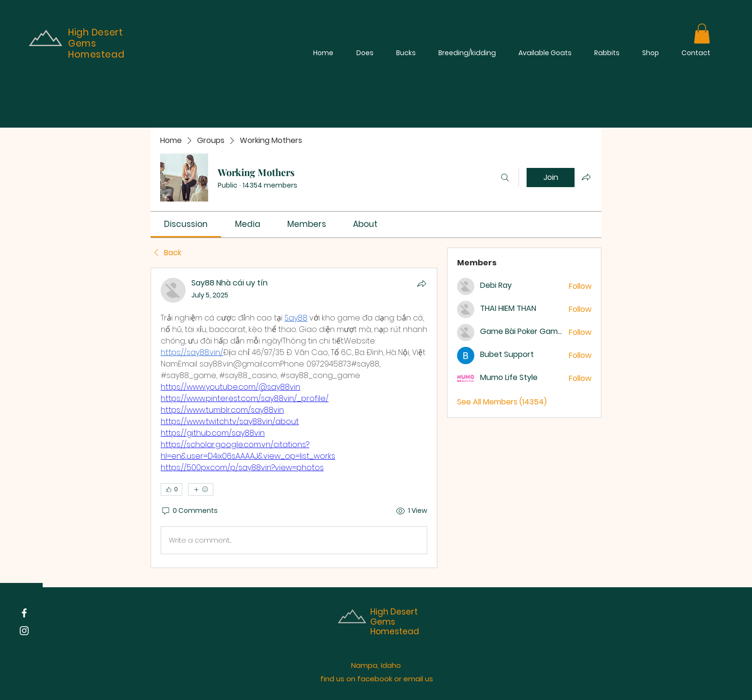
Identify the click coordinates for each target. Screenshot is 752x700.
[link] (186, 224)
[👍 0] (171, 489)
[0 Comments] (189, 511)
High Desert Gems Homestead (395, 622)
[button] (702, 34)
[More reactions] (201, 489)
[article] (294, 418)
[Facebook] (24, 613)
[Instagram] (24, 631)
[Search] (505, 178)
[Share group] (586, 177)
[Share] (422, 284)
